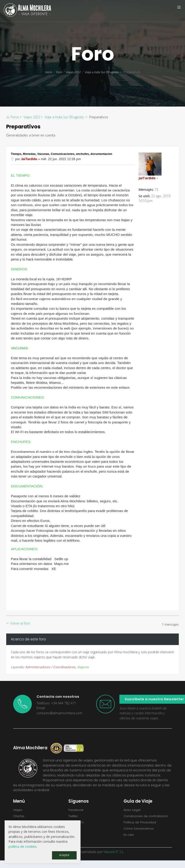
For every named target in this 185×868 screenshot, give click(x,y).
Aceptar (64, 855)
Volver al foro (18, 623)
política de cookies (23, 846)
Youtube (75, 837)
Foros (15, 117)
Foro (56, 72)
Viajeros (83, 667)
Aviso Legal (133, 810)
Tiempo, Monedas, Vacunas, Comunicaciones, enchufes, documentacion (68, 154)
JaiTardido (29, 159)
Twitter (74, 817)
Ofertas (19, 817)
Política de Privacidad (141, 828)
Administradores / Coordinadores (50, 667)
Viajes (18, 810)
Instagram (77, 824)
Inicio (45, 72)
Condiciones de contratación (137, 819)
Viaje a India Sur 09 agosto (103, 72)
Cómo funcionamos (140, 835)
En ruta (129, 842)
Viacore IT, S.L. (114, 859)
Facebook (77, 810)
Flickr (72, 830)
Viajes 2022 (72, 72)
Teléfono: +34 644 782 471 (56, 703)
